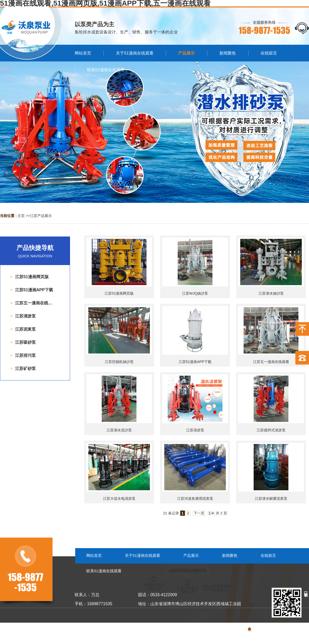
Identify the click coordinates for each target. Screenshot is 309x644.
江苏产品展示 (41, 216)
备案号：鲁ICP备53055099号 (259, 630)
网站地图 (302, 630)
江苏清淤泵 (195, 430)
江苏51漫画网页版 (119, 293)
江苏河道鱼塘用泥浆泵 (195, 498)
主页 (21, 216)
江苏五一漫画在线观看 (271, 362)
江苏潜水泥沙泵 (119, 430)
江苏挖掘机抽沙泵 (119, 362)
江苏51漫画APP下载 (195, 362)
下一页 (199, 513)
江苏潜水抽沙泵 (271, 293)
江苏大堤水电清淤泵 (119, 498)
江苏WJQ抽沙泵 (195, 293)
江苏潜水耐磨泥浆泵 (271, 498)
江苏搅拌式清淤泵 (271, 430)
